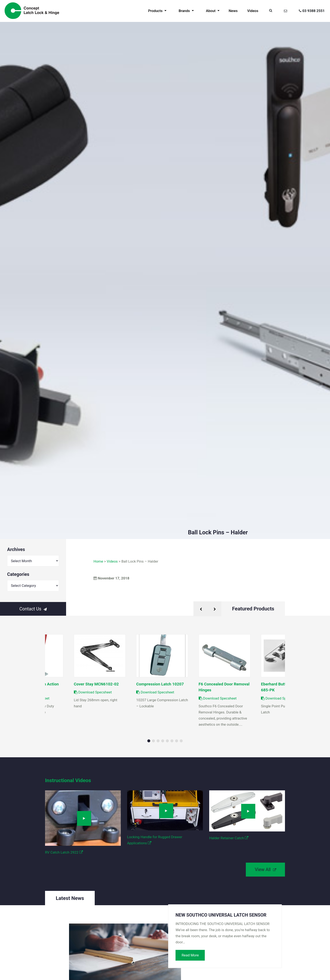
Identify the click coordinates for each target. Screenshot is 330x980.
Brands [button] (185, 11)
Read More (190, 955)
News (233, 11)
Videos (253, 11)
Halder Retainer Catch (229, 838)
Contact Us (33, 609)
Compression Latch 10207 (160, 684)
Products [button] (156, 11)
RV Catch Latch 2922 (64, 852)
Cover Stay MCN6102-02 (96, 684)
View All (265, 869)
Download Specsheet (155, 692)
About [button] (211, 11)
